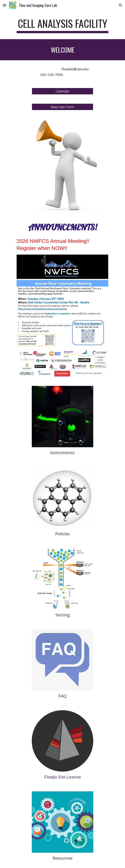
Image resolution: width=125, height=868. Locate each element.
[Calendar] (62, 91)
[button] (4, 5)
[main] (62, 25)
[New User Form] (62, 107)
